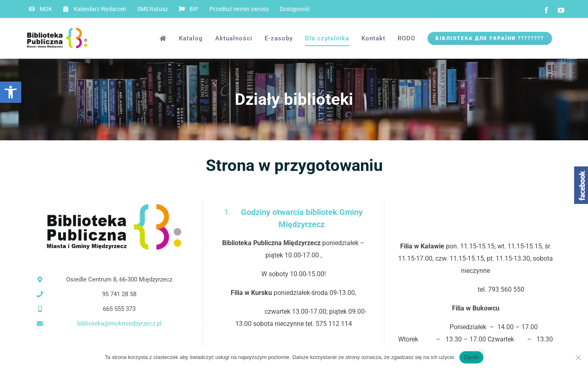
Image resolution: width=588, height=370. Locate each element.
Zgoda (471, 357)
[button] (11, 92)
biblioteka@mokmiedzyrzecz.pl (119, 323)
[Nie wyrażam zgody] (578, 357)
